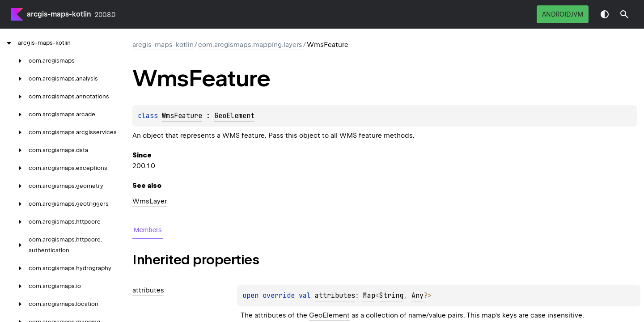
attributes (335, 296)
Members (148, 230)
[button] (624, 14)
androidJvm (563, 14)
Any (417, 296)
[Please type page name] (624, 14)
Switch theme (605, 14)
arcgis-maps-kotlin (59, 14)
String (391, 296)
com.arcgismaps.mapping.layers (250, 45)
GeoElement (234, 116)
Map (369, 296)
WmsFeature (182, 116)
